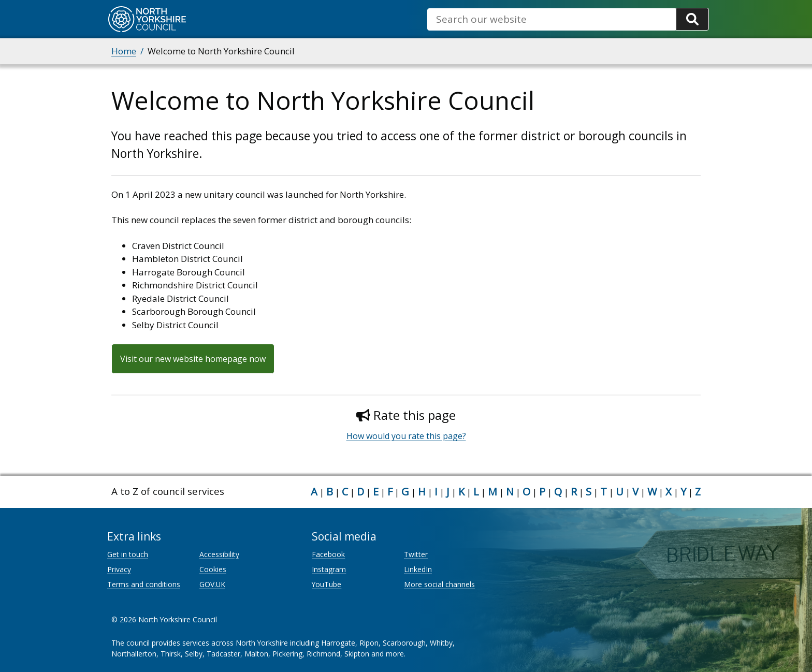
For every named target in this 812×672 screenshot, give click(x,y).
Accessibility (219, 554)
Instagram (329, 569)
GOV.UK (212, 584)
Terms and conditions (144, 584)
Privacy (119, 569)
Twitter (416, 554)
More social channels (439, 584)
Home (124, 51)
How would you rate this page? (406, 436)
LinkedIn (418, 569)
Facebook (328, 554)
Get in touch (128, 554)
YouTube (327, 584)
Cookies (213, 569)
